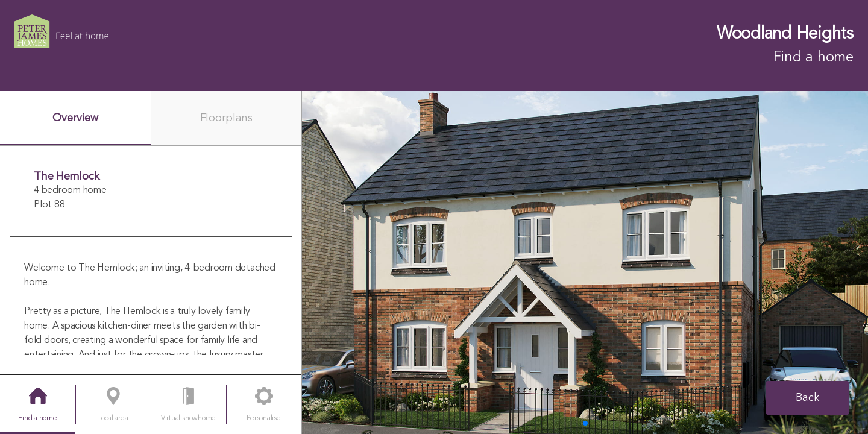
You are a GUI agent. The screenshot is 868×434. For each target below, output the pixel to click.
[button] (585, 423)
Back (807, 398)
